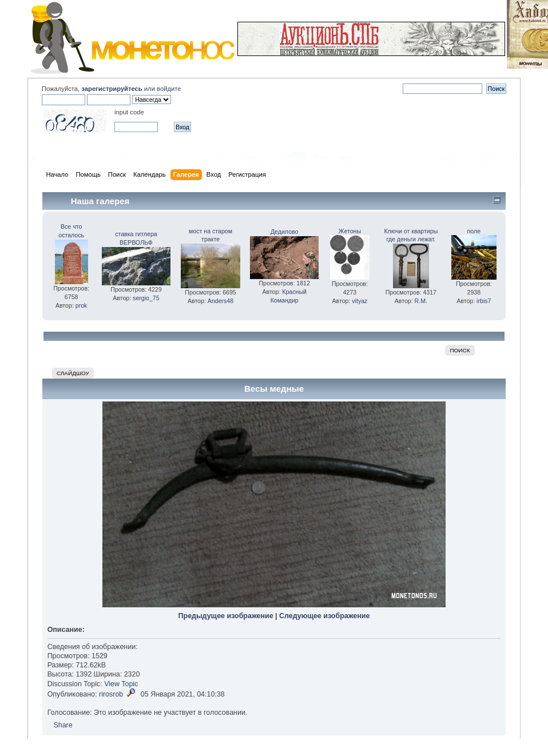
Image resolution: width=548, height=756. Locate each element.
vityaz (360, 301)
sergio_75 (146, 298)
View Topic (121, 684)
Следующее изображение (324, 616)
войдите (169, 89)
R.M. (421, 301)
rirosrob (111, 694)
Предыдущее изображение (226, 616)
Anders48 (221, 301)
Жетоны (350, 231)
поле (474, 231)
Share (63, 725)
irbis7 (484, 301)
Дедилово (285, 232)
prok (82, 305)
